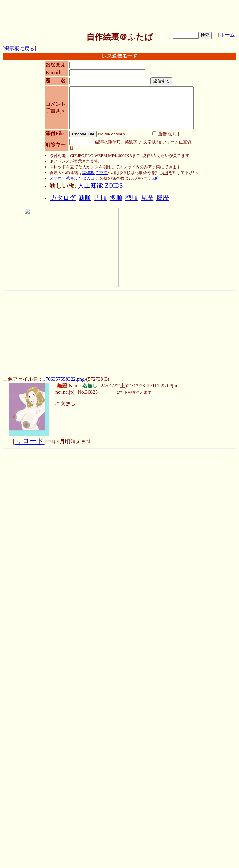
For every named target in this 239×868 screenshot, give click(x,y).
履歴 (163, 198)
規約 (155, 178)
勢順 (131, 198)
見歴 (147, 198)
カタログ (63, 198)
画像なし (165, 134)
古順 (101, 198)
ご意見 (102, 173)
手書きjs (55, 111)
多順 (116, 198)
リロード (29, 441)
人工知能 (90, 186)
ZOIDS (114, 186)
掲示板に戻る (19, 48)
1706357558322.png (64, 379)
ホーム (227, 35)
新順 (85, 198)
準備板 (88, 173)
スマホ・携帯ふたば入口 (72, 178)
